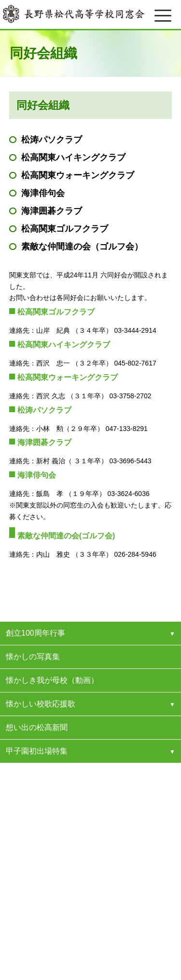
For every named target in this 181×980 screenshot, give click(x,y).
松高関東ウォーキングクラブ (78, 175)
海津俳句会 (43, 193)
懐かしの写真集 (33, 657)
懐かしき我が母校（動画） (52, 680)
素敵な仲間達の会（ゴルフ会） (82, 247)
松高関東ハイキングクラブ (73, 157)
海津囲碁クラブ (52, 211)
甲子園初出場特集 (37, 751)
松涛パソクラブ (52, 140)
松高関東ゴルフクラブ (65, 229)
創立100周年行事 (35, 633)
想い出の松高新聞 (37, 727)
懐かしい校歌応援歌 (41, 704)
